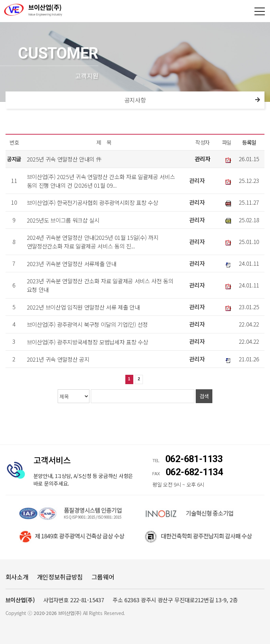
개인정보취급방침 (60, 577)
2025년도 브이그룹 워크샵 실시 (63, 220)
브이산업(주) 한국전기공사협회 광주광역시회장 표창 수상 (93, 203)
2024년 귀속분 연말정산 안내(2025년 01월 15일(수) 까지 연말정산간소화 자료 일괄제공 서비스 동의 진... (93, 242)
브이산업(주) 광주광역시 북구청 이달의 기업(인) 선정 (87, 324)
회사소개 (17, 577)
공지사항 (135, 100)
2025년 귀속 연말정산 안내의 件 (64, 159)
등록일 (249, 142)
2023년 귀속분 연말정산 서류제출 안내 (72, 263)
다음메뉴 (258, 100)
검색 (204, 396)
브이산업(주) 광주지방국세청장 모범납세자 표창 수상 (88, 342)
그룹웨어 (103, 577)
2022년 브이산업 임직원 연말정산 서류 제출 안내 (83, 307)
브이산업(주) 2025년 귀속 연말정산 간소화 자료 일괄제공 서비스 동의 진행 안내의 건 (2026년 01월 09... (101, 181)
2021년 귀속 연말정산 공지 (58, 359)
